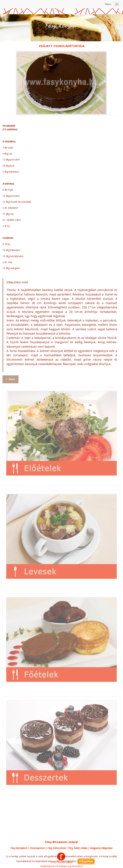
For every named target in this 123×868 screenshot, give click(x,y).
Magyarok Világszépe (101, 848)
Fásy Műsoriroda (57, 848)
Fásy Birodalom (19, 848)
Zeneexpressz (37, 848)
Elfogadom (86, 861)
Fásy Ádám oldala (78, 848)
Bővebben (101, 861)
